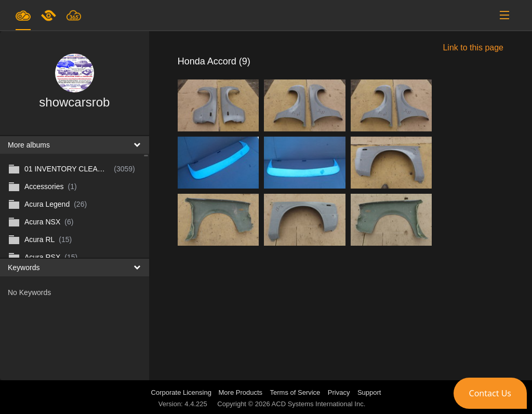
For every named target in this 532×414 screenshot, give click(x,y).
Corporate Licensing (182, 392)
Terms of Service (295, 392)
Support (369, 392)
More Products (241, 392)
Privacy (339, 392)
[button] (490, 393)
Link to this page (473, 48)
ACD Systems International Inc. (319, 404)
